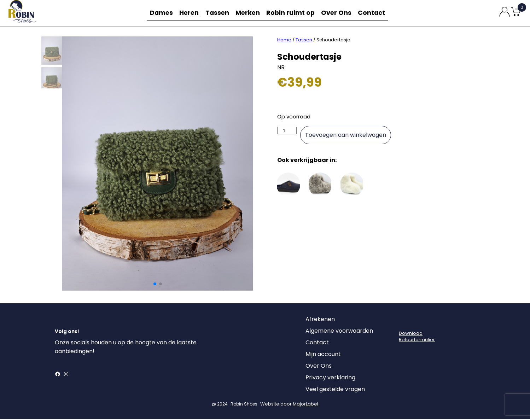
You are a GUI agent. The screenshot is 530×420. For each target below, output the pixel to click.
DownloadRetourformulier (417, 337)
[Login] (405, 322)
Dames (159, 13)
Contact (374, 13)
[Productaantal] (287, 132)
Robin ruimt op (293, 13)
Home (284, 41)
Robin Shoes (244, 405)
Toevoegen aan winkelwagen (346, 136)
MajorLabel (305, 405)
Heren (189, 13)
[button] (155, 285)
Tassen (219, 13)
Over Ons (338, 13)
